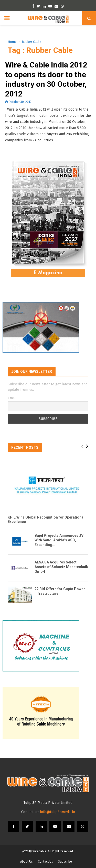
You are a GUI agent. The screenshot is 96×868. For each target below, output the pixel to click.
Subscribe (65, 862)
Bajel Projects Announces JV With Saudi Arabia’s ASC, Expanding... (59, 540)
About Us (26, 862)
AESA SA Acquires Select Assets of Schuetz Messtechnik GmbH (61, 567)
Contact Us (45, 862)
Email (12, 398)
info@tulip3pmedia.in (58, 812)
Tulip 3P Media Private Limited (48, 803)
